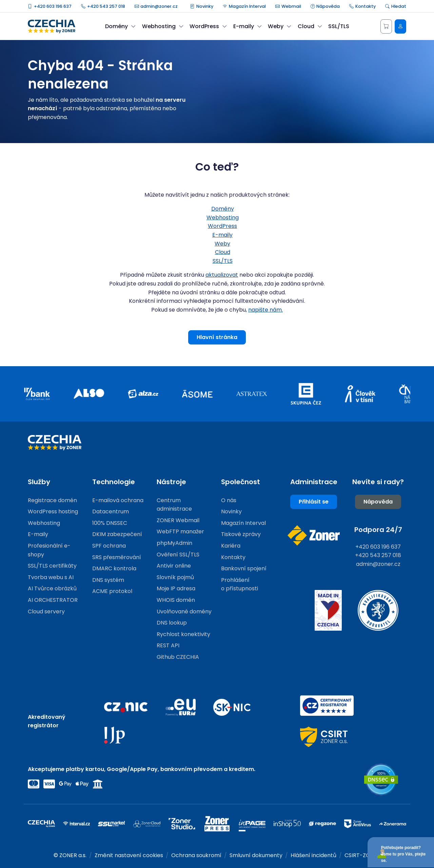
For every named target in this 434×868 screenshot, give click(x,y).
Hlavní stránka (217, 337)
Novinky (202, 6)
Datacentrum (111, 511)
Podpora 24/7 (378, 530)
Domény (223, 209)
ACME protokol (112, 591)
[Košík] (386, 26)
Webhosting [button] (163, 26)
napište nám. (265, 310)
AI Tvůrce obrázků (52, 588)
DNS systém (108, 580)
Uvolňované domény (184, 611)
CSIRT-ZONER (362, 855)
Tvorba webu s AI (51, 577)
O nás (229, 500)
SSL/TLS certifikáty (52, 566)
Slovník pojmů (175, 577)
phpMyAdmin (174, 543)
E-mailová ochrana (118, 500)
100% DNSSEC (110, 523)
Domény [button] (120, 26)
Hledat (396, 6)
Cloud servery (46, 611)
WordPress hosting (53, 511)
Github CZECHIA (178, 657)
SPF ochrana (109, 546)
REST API (168, 645)
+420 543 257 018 (103, 6)
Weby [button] (280, 26)
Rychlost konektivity (183, 634)
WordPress (222, 226)
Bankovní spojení (244, 568)
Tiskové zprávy (241, 534)
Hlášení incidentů (313, 855)
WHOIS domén (176, 600)
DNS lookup (172, 623)
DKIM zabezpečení (117, 534)
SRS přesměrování (117, 557)
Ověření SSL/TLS (178, 555)
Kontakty (362, 6)
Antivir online (174, 566)
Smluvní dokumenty (256, 855)
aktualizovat (222, 275)
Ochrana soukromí (196, 855)
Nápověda (325, 6)
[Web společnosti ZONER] (314, 535)
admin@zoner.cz (156, 6)
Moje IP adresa (176, 588)
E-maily (222, 235)
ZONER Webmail (178, 520)
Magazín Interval (244, 6)
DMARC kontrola (114, 568)
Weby (222, 244)
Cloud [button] (310, 26)
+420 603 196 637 (50, 6)
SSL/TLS (339, 26)
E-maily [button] (248, 26)
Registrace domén (52, 500)
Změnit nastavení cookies (129, 855)
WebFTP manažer (180, 531)
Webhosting (223, 218)
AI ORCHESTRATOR (53, 600)
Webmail (288, 6)
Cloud (223, 252)
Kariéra (231, 546)
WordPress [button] (208, 26)
